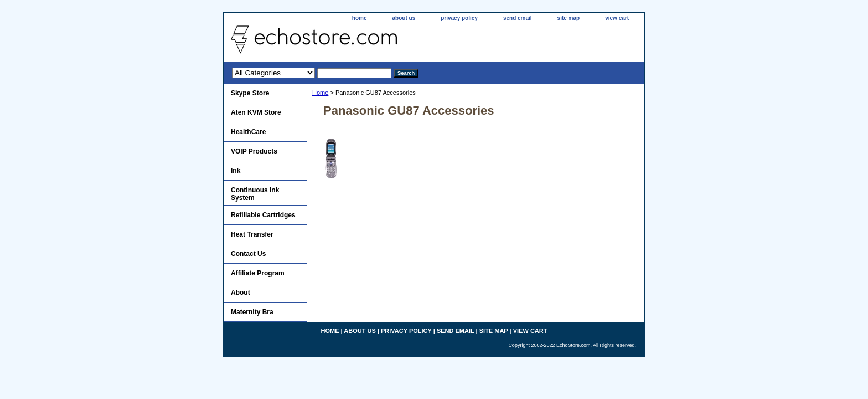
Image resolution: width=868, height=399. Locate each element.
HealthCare (248, 132)
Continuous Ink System (255, 194)
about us (404, 18)
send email (518, 18)
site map (569, 18)
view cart (617, 18)
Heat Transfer (252, 234)
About (241, 293)
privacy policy (459, 18)
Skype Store (250, 93)
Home (320, 93)
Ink (236, 171)
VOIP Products (254, 151)
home (360, 18)
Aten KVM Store (256, 112)
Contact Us (248, 254)
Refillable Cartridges (263, 215)
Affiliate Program (258, 273)
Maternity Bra (252, 312)
